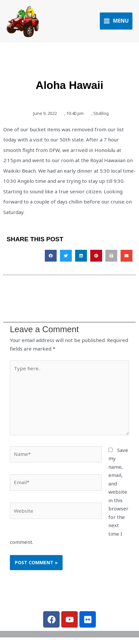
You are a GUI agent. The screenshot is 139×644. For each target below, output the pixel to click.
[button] (51, 256)
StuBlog (101, 113)
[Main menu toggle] (116, 21)
